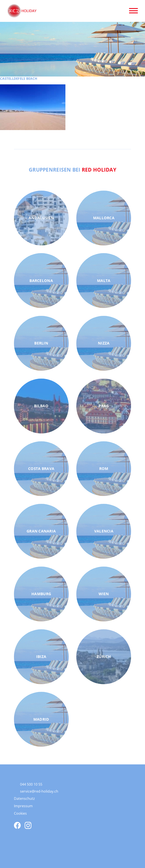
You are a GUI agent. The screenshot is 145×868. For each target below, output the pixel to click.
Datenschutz (24, 798)
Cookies (20, 813)
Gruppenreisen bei (72, 170)
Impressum (23, 806)
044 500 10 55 (31, 784)
